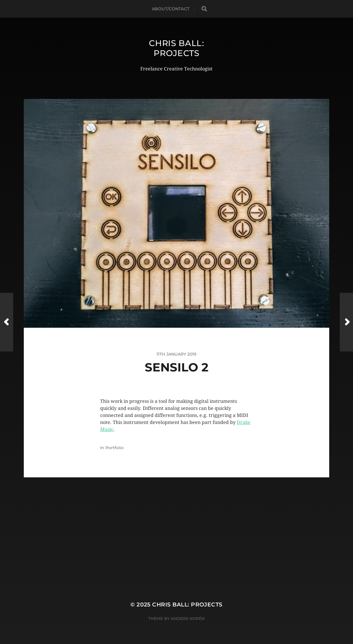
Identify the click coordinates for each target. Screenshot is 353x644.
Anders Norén (188, 618)
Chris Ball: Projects (176, 48)
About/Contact (171, 9)
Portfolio (115, 448)
